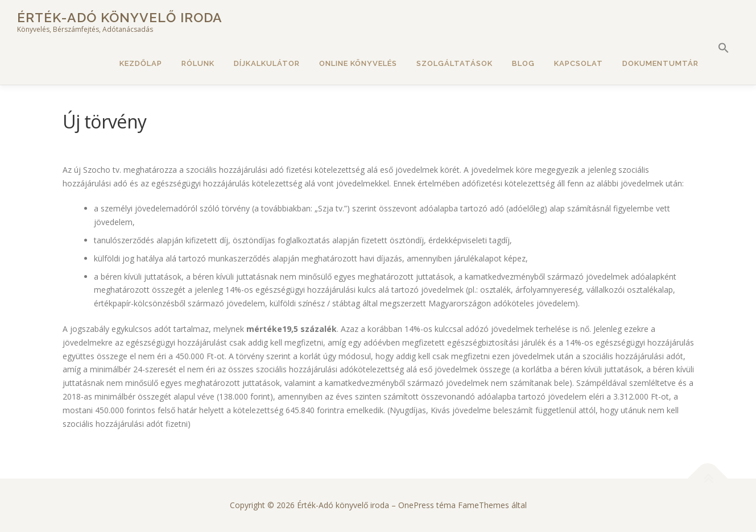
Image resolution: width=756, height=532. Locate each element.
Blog (523, 63)
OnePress (416, 505)
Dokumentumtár (660, 63)
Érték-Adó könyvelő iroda (120, 17)
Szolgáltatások (455, 63)
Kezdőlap (141, 63)
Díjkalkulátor (267, 63)
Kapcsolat (579, 63)
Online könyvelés (358, 63)
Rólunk (198, 63)
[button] (724, 48)
